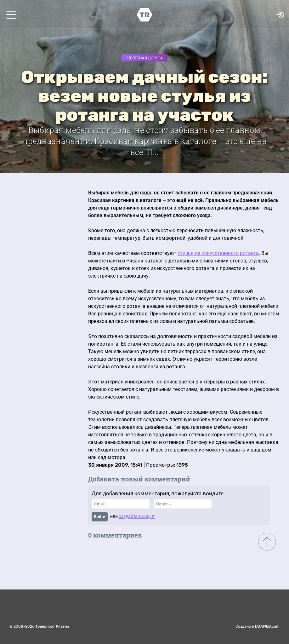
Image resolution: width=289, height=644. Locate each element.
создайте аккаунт (137, 516)
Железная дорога (144, 58)
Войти (100, 517)
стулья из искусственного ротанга (218, 253)
